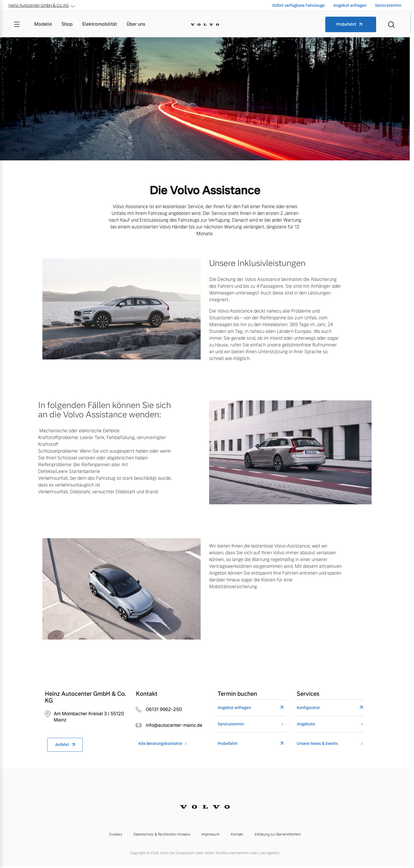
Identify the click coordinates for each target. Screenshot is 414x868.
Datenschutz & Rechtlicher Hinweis (162, 834)
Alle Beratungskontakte (160, 744)
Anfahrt (62, 745)
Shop (67, 24)
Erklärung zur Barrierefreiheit (278, 834)
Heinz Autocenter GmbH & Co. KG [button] (41, 5)
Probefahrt (346, 24)
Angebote (306, 724)
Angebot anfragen (350, 5)
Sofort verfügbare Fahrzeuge (298, 5)
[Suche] (391, 24)
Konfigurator (308, 708)
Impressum (211, 834)
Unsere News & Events (317, 744)
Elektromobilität (100, 24)
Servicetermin (388, 5)
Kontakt (237, 834)
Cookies (116, 834)
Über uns (136, 24)
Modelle (43, 24)
